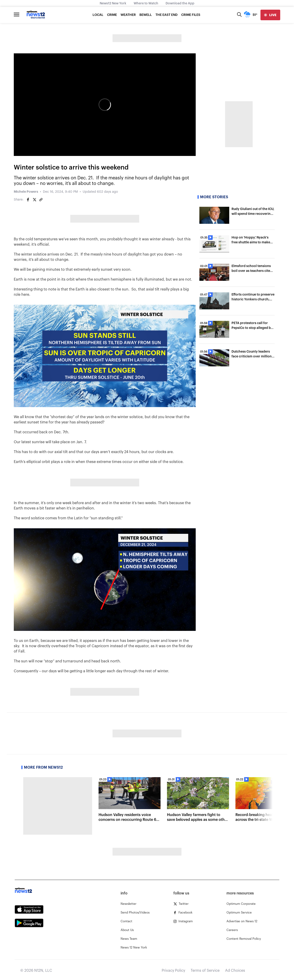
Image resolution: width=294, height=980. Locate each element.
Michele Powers (26, 192)
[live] (270, 15)
